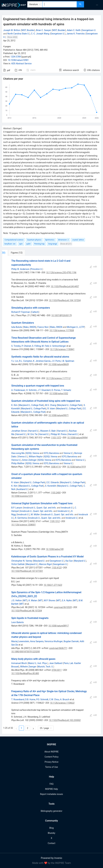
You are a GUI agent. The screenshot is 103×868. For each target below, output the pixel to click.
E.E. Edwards (53, 482)
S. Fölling (36, 346)
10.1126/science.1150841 (62, 349)
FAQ (51, 784)
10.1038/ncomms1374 (22, 496)
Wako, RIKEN (29, 327)
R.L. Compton (26, 361)
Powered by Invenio (51, 858)
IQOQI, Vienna (33, 453)
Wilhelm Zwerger (28, 667)
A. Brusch (65, 699)
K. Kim (14, 405)
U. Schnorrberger (58, 346)
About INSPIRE (51, 752)
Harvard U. (33, 431)
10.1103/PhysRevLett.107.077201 (27, 571)
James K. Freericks (76, 34)
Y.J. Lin (15, 361)
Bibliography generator (51, 811)
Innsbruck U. (67, 508)
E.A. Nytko (67, 600)
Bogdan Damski (71, 641)
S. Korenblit (50, 486)
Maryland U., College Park (31, 405)
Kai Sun (69, 561)
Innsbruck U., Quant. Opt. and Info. (40, 508)
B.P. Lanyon (17, 508)
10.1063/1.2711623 (53, 585)
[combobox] (60, 4)
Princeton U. (37, 269)
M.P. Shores (50, 600)
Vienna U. (68, 453)
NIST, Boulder (28, 30)
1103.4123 (57, 568)
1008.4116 (56, 467)
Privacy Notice (51, 762)
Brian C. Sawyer (44, 30)
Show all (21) (66, 244)
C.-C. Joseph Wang (40, 34)
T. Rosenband (18, 699)
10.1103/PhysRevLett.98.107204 (27, 611)
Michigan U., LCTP (76, 327)
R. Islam (51, 409)
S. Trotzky (16, 346)
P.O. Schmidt (42, 699)
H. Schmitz (31, 390)
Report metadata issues (51, 794)
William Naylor (36, 457)
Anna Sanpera (37, 641)
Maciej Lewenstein (20, 641)
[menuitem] (97, 5)
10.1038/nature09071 (59, 415)
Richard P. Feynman (21, 312)
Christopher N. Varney (22, 561)
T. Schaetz (66, 390)
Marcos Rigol (45, 564)
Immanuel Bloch (19, 663)
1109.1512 (55, 521)
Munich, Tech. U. (45, 667)
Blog (51, 828)
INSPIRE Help (51, 789)
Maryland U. (39, 561)
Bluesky (51, 833)
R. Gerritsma (21, 518)
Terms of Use (52, 767)
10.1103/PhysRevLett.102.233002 (65, 720)
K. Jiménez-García (42, 361)
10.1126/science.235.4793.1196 (61, 272)
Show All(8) (12, 37)
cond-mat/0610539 (63, 607)
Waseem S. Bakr (48, 431)
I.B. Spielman (68, 361)
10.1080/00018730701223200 (26, 652)
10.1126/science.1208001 (24, 525)
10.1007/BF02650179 (62, 315)
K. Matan (33, 600)
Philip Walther (18, 463)
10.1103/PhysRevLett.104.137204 (65, 300)
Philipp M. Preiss (59, 434)
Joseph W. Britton (12, 30)
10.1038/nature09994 (77, 438)
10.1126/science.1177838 (62, 330)
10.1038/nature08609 (59, 364)
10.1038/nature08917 (59, 626)
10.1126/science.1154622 (62, 703)
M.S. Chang (50, 405)
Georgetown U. (89, 30)
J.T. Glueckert (44, 390)
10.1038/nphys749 (55, 549)
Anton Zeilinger (29, 460)
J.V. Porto (56, 361)
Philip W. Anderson (20, 269)
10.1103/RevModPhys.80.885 (25, 673)
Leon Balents (18, 622)
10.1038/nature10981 (18, 60)
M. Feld (45, 346)
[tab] (12, 253)
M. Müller (35, 514)
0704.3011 (57, 670)
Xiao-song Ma (18, 453)
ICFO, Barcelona (51, 453)
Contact (52, 843)
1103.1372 (56, 438)
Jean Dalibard (56, 663)
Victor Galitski (18, 564)
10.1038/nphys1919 (76, 467)
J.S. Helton (16, 600)
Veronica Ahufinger (54, 641)
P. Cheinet (26, 346)
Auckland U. (22, 489)
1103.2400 (56, 493)
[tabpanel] (51, 495)
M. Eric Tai (32, 434)
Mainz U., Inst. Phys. (38, 663)
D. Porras (56, 390)
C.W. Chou (54, 699)
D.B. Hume (30, 699)
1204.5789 (16, 57)
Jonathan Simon (19, 431)
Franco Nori (43, 327)
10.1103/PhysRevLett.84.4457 (65, 286)
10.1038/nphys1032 (59, 393)
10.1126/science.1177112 (58, 378)
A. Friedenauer (18, 390)
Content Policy (51, 757)
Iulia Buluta (17, 327)
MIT (25, 600)
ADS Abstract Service (21, 64)
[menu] (94, 5)
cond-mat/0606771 (58, 648)
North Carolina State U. (18, 34)
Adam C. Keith (74, 30)
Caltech (35, 312)
